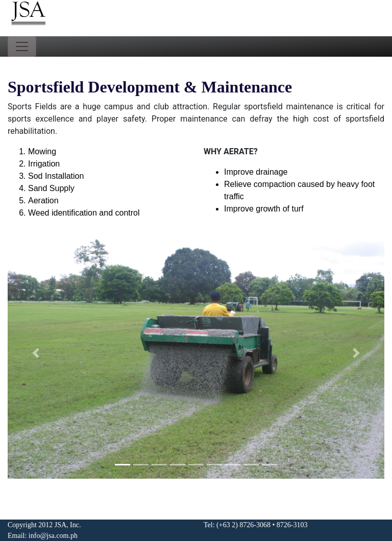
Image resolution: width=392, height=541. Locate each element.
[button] (36, 353)
